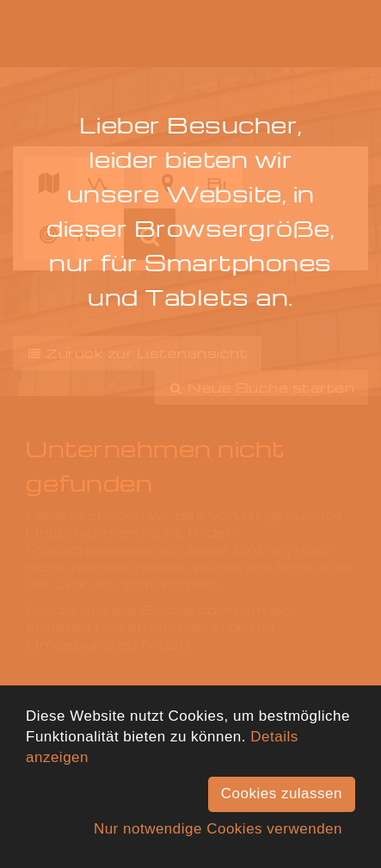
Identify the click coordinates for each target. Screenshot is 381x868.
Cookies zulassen (282, 794)
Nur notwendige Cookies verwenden (218, 829)
